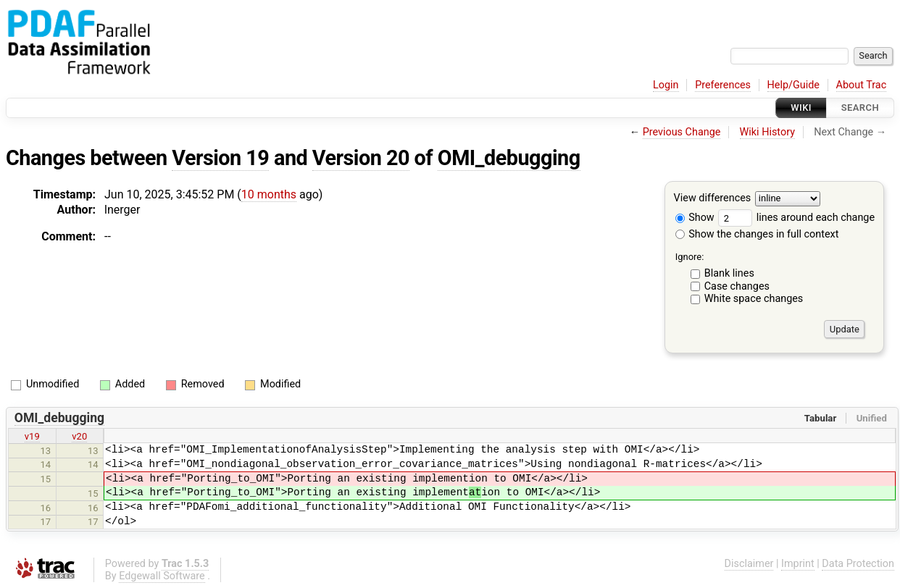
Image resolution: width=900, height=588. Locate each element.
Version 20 (361, 158)
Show (695, 218)
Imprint (798, 564)
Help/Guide (793, 85)
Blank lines (729, 273)
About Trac (862, 85)
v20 (79, 436)
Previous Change (682, 132)
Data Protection (858, 564)
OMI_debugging (509, 158)
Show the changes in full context (757, 234)
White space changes (754, 299)
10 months (269, 194)
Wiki (801, 108)
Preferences (723, 85)
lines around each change (796, 218)
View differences (713, 199)
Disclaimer (749, 564)
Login (666, 85)
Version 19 (220, 158)
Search (860, 108)
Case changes (737, 286)
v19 (32, 436)
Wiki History (767, 132)
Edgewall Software (162, 576)
